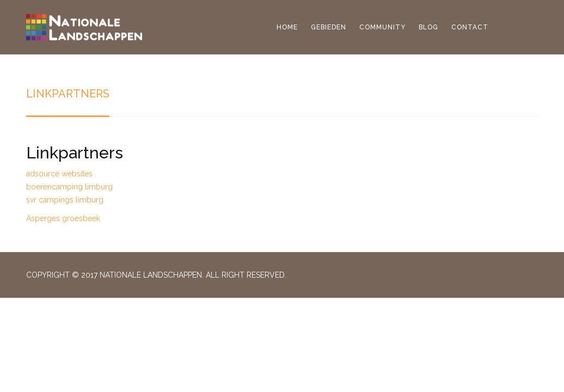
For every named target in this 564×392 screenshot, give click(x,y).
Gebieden (329, 27)
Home (287, 27)
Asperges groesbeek (63, 218)
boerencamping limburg (69, 187)
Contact (470, 27)
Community (382, 27)
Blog (428, 27)
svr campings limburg (65, 200)
